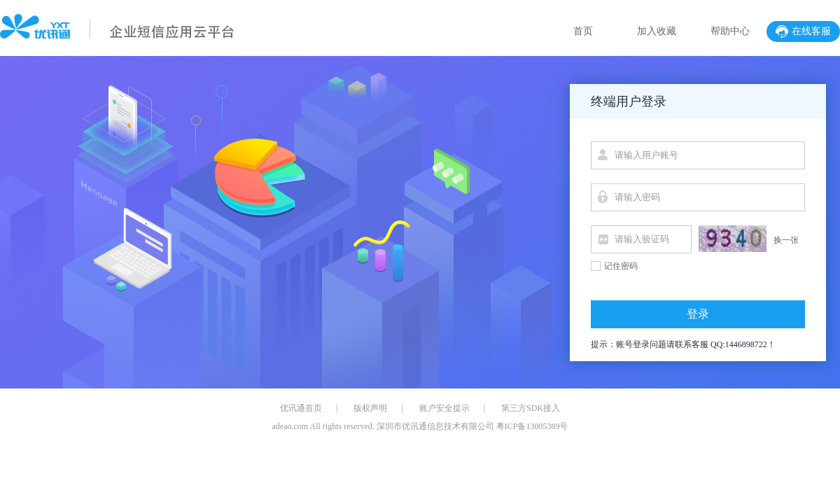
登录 (698, 314)
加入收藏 (657, 31)
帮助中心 (730, 31)
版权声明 (370, 408)
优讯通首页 (301, 408)
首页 (583, 31)
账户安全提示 (444, 408)
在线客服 (803, 31)
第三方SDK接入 (531, 408)
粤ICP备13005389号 (531, 426)
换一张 (786, 240)
